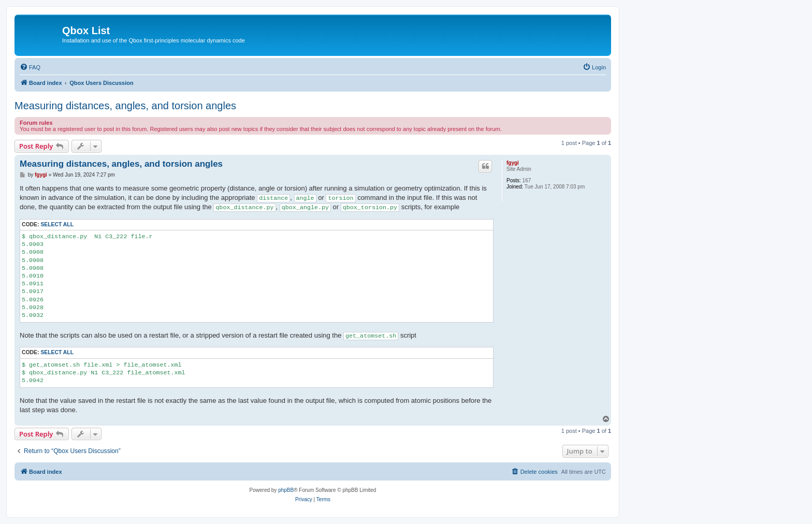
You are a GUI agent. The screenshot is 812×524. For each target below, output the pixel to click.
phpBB (286, 490)
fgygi (513, 163)
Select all (57, 224)
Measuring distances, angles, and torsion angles (125, 106)
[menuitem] (30, 67)
